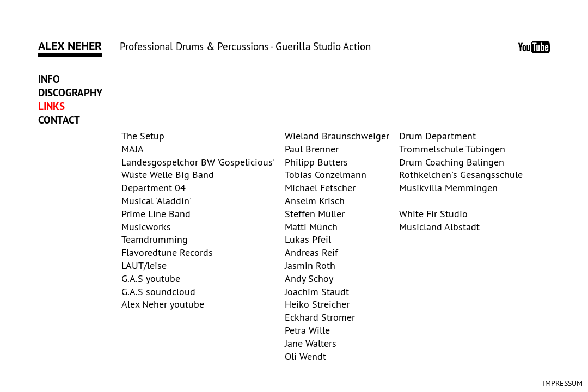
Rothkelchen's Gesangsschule (461, 174)
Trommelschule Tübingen (452, 149)
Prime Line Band (156, 214)
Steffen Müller (315, 214)
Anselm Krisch (315, 201)
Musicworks (146, 227)
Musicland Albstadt (439, 227)
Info (49, 79)
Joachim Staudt (317, 292)
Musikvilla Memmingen (448, 188)
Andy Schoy (309, 278)
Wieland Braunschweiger (337, 136)
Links (51, 106)
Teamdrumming (155, 239)
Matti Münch (311, 227)
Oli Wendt (305, 356)
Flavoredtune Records (167, 252)
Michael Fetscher (320, 188)
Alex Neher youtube (163, 304)
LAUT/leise (144, 265)
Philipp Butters (316, 162)
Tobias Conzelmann (326, 174)
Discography (70, 93)
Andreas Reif (311, 252)
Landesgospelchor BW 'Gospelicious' (198, 162)
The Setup (143, 136)
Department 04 (154, 188)
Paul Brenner (312, 149)
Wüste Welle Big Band (168, 174)
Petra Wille (307, 330)
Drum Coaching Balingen (452, 162)
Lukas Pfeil (308, 239)
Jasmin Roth (310, 265)
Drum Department (437, 136)
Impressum (563, 383)
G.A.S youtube (151, 278)
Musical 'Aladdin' (157, 201)
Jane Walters (311, 343)
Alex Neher (70, 46)
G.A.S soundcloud (158, 292)
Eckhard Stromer (320, 317)
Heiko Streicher (317, 304)
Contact (59, 120)
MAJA (133, 149)
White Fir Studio (433, 214)
